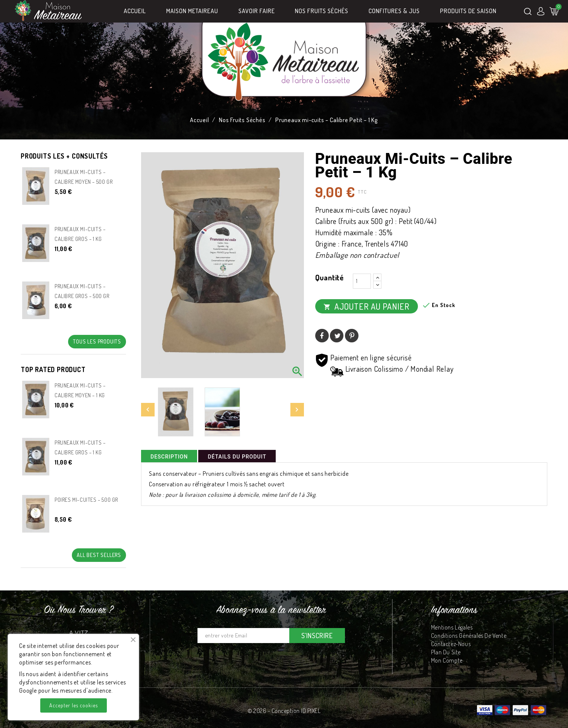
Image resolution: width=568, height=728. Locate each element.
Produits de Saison (468, 11)
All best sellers (99, 555)
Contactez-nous (451, 644)
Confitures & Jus (394, 11)
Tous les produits (97, 341)
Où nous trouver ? (79, 610)
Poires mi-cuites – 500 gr (86, 500)
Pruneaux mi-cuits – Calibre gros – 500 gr (82, 291)
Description (169, 457)
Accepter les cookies (74, 705)
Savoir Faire (257, 11)
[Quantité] (362, 281)
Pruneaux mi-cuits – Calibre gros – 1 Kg (80, 234)
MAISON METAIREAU (192, 11)
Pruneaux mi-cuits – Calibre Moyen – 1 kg (80, 390)
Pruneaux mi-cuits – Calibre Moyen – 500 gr (84, 177)
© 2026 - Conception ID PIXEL (284, 711)
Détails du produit (237, 457)
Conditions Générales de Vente (469, 636)
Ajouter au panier (367, 306)
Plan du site (446, 652)
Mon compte (447, 660)
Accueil (135, 11)
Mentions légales (452, 627)
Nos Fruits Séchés (322, 11)
